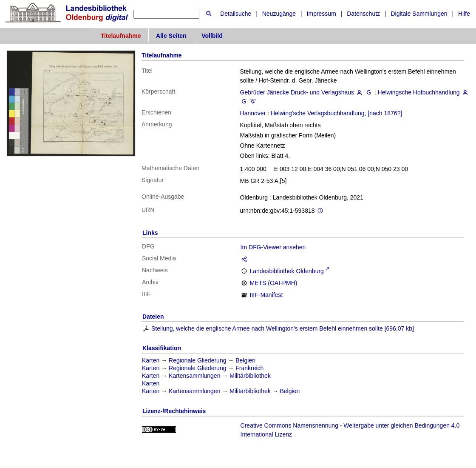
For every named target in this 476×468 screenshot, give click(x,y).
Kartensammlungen (194, 376)
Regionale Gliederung (197, 360)
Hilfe (464, 14)
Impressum (322, 14)
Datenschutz (363, 14)
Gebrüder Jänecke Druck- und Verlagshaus (297, 92)
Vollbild (212, 36)
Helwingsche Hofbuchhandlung (419, 92)
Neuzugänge (279, 14)
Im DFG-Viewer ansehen (273, 247)
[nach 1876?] (385, 113)
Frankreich (249, 368)
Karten (151, 360)
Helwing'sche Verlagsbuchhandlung (318, 113)
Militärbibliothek (250, 376)
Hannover (253, 113)
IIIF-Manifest (266, 295)
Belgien (245, 360)
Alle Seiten (171, 36)
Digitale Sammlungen (419, 14)
